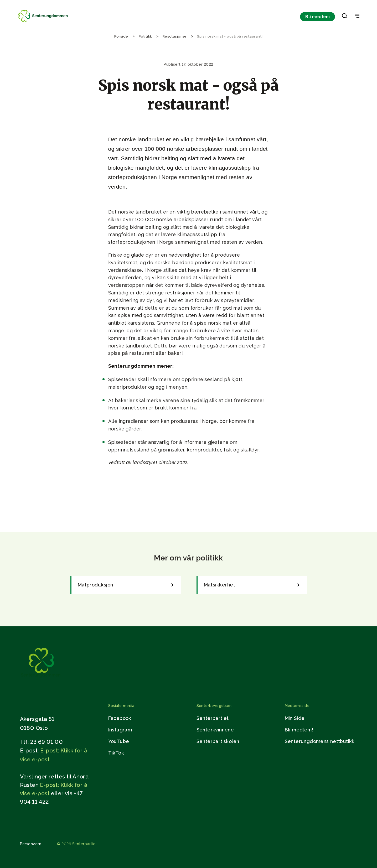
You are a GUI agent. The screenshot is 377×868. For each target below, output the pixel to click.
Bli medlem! (299, 730)
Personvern (31, 844)
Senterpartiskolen (218, 741)
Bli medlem (317, 17)
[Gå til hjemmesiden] (41, 679)
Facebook (120, 718)
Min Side (295, 718)
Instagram (120, 730)
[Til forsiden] (44, 22)
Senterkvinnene (215, 730)
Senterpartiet (213, 718)
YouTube (119, 741)
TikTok (116, 753)
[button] (344, 17)
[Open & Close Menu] (357, 16)
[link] (126, 585)
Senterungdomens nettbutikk (320, 741)
